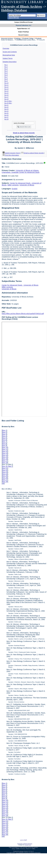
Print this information (11, 155)
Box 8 (6, 79)
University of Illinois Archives (22, 7)
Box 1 (6, 65)
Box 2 (6, 67)
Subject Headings (23, 32)
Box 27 (6, 117)
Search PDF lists (14, 18)
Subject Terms (8, 58)
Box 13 (6, 89)
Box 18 (6, 99)
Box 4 (6, 71)
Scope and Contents (10, 52)
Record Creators (23, 35)
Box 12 (6, 87)
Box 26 (6, 115)
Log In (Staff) (24, 840)
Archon (22, 851)
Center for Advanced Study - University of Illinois (20, 285)
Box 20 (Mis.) (8, 103)
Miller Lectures (13, 185)
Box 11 (6, 85)
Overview (6, 48)
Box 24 (6, 111)
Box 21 (6, 105)
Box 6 (6, 75)
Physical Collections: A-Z (23, 25)
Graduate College (28, 38)
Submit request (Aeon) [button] (11, 153)
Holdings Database (14, 10)
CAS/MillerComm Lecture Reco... (26, 40)
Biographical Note (9, 55)
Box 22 (6, 107)
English (15, 189)
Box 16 (6, 95)
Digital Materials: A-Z (23, 29)
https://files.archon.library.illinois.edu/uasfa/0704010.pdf (23, 314)
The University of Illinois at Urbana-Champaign (28, 853)
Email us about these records (24, 133)
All (3, 483)
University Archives (7, 38)
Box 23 (6, 109)
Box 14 (6, 91)
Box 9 (6, 81)
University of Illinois (27, 185)
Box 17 (6, 97)
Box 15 (6, 93)
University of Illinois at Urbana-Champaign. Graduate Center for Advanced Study (21, 171)
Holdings (18, 38)
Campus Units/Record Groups (23, 22)
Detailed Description (10, 62)
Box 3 (6, 69)
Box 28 (6, 119)
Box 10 (6, 83)
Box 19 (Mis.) (8, 101)
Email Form (28, 845)
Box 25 (6, 113)
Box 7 (6, 77)
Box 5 (6, 73)
